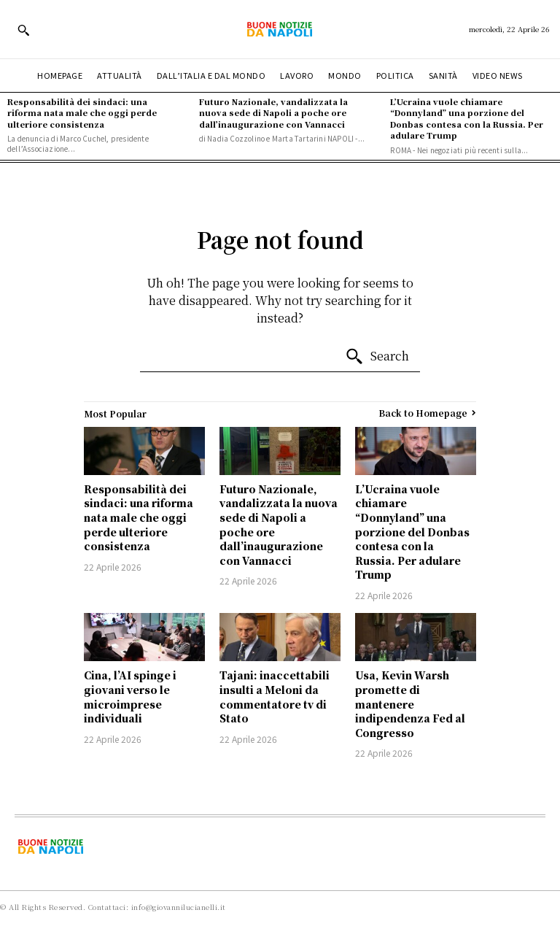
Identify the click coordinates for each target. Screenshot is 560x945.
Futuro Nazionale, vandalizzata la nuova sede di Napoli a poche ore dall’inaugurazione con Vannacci (273, 113)
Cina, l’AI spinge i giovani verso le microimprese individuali (130, 697)
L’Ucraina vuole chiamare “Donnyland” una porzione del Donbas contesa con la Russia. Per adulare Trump (467, 118)
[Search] (377, 357)
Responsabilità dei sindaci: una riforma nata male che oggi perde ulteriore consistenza (82, 113)
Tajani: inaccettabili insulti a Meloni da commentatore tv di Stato (275, 697)
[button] (23, 30)
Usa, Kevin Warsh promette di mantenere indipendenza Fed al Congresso (410, 703)
